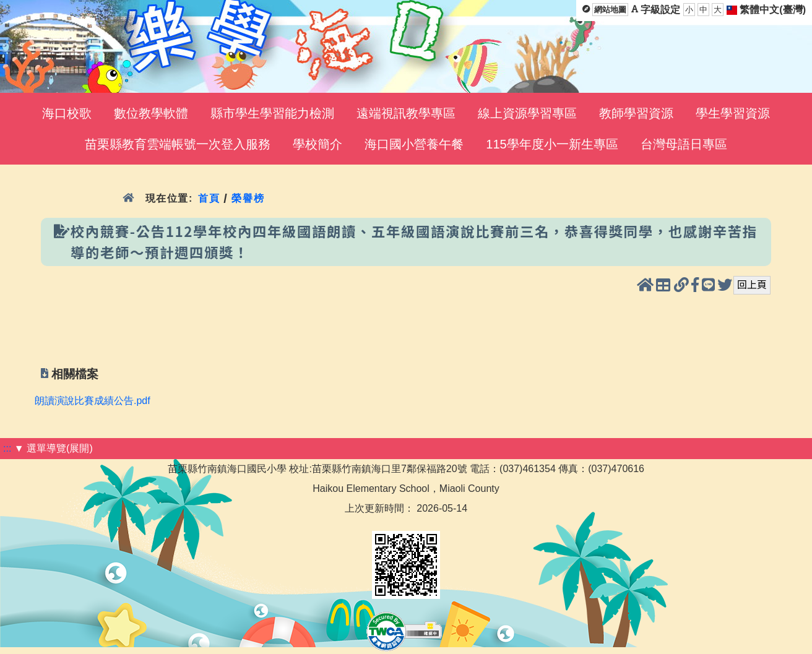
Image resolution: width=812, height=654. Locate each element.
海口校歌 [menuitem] (67, 113)
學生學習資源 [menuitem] (733, 113)
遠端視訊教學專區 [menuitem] (406, 113)
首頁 (209, 198)
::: (7, 448)
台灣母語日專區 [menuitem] (684, 144)
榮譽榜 (248, 198)
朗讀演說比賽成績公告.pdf (93, 401)
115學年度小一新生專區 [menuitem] (552, 144)
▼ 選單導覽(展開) (54, 448)
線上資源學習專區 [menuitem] (527, 113)
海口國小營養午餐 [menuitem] (414, 144)
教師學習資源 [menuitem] (636, 113)
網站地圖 (610, 10)
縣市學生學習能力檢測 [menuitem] (272, 113)
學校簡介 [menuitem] (317, 144)
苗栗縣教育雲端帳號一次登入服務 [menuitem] (178, 144)
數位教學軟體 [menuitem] (151, 113)
